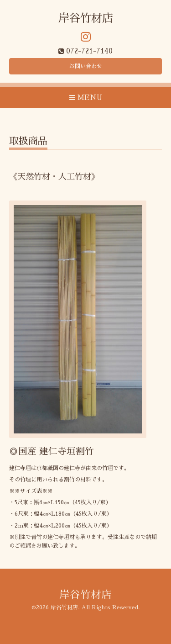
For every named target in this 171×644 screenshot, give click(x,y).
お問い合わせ (86, 66)
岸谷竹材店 (86, 18)
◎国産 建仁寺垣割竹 (52, 451)
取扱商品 (28, 141)
